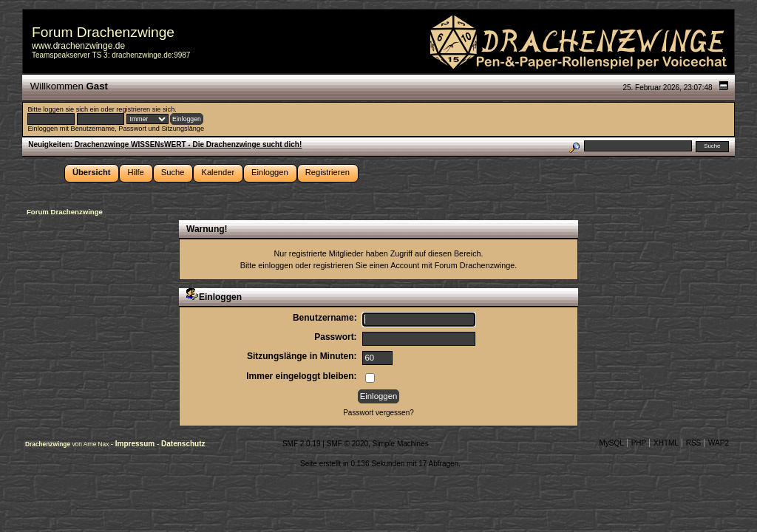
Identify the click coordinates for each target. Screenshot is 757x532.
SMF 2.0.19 (302, 444)
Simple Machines (401, 444)
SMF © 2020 (347, 444)
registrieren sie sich (145, 109)
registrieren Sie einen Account (366, 265)
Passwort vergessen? (378, 413)
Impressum (136, 444)
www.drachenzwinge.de (78, 46)
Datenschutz (183, 444)
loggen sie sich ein (71, 109)
